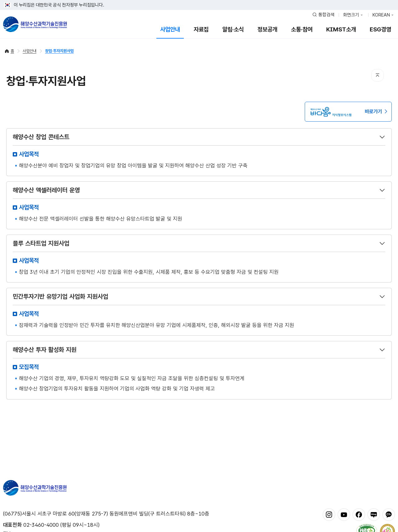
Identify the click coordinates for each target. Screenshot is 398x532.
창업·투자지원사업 (59, 51)
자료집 (201, 29)
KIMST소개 (341, 29)
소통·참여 (302, 29)
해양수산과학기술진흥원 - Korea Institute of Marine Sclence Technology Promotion (35, 24)
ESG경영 (380, 29)
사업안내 (170, 29)
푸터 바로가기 (199, 0)
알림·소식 (233, 29)
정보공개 (267, 29)
